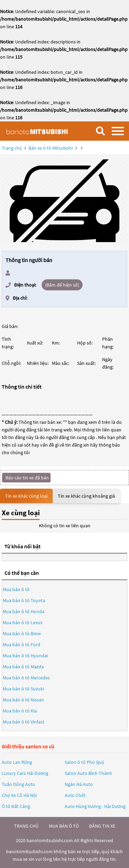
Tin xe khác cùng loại (26, 496)
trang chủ (26, 826)
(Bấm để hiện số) (62, 285)
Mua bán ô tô (16, 589)
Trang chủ (12, 148)
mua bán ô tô (64, 826)
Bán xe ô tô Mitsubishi (51, 148)
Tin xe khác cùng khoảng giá (86, 496)
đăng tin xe (102, 826)
